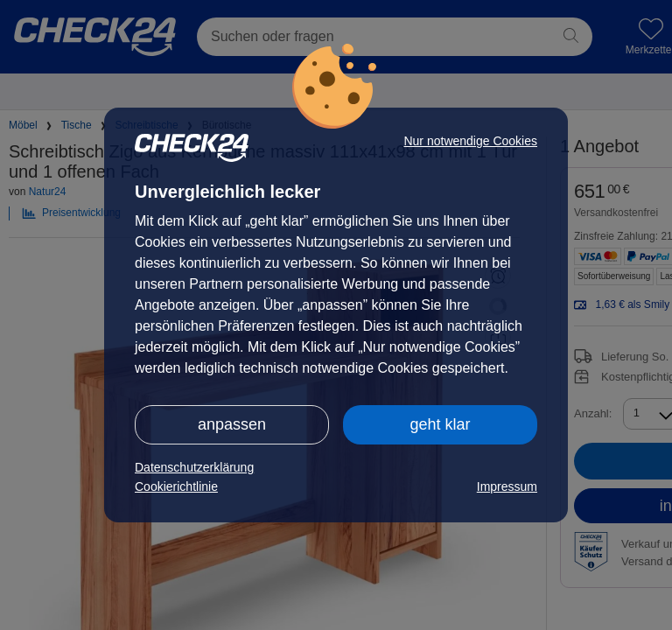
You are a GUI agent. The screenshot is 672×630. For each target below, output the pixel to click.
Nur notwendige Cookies (470, 141)
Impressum (507, 486)
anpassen (232, 424)
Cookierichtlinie (176, 486)
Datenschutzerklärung (194, 467)
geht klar (440, 424)
